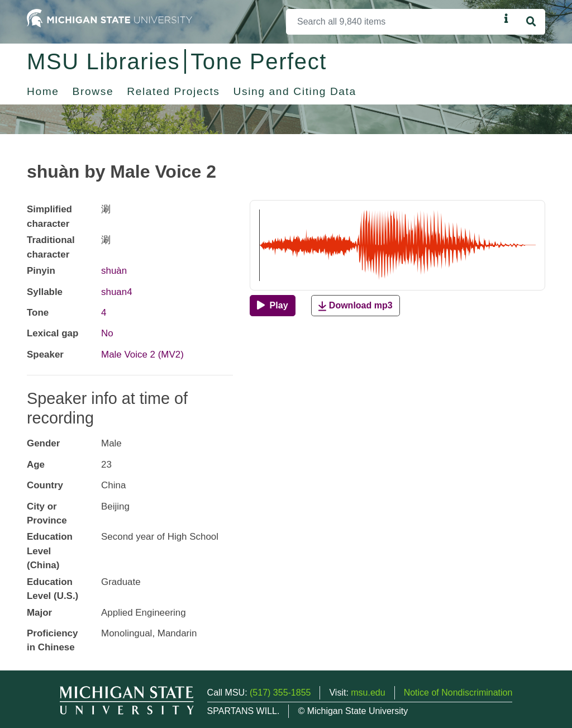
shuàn (114, 271)
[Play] (272, 306)
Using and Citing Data (295, 91)
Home (43, 91)
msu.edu (368, 693)
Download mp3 (355, 306)
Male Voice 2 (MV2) (142, 355)
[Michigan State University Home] (109, 18)
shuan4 (117, 292)
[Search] (393, 22)
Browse (93, 91)
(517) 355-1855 (280, 693)
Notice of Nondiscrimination (458, 693)
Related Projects (173, 91)
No (107, 333)
